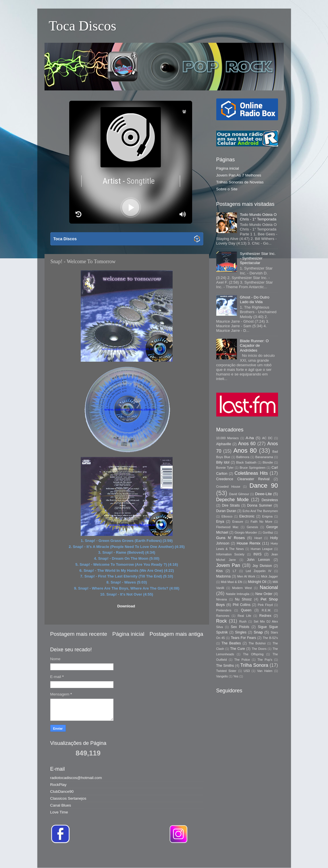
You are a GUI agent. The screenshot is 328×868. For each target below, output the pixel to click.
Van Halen (265, 671)
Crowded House (228, 487)
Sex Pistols (240, 627)
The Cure (238, 649)
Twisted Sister (226, 671)
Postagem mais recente (79, 634)
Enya (220, 522)
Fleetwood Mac (227, 527)
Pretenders (224, 610)
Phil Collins (242, 605)
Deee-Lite (264, 494)
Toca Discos (83, 26)
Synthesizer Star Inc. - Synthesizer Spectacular (258, 258)
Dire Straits (231, 505)
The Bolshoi (257, 643)
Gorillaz (268, 532)
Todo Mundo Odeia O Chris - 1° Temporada (258, 217)
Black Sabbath (246, 462)
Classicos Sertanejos (68, 798)
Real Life (244, 616)
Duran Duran (226, 511)
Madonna (224, 576)
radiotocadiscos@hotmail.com (76, 778)
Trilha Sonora (254, 665)
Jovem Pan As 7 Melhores (239, 175)
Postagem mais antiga (176, 634)
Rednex (265, 616)
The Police (242, 660)
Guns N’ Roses (231, 538)
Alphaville (224, 444)
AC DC (267, 438)
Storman (204, 856)
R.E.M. (266, 610)
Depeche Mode (233, 499)
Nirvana (222, 599)
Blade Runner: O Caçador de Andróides (254, 345)
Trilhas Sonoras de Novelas (240, 182)
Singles (241, 632)
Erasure (238, 522)
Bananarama (264, 457)
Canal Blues (61, 805)
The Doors (259, 649)
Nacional (269, 587)
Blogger (245, 856)
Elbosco (227, 516)
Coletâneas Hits (251, 473)
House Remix (249, 543)
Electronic (247, 516)
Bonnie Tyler (225, 468)
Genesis (252, 527)
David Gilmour (239, 494)
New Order (264, 594)
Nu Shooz (243, 599)
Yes (236, 676)
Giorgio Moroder (246, 532)
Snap (258, 632)
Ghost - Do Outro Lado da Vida (255, 300)
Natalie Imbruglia (238, 594)
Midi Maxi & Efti (232, 582)
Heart (258, 538)
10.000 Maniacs (228, 438)
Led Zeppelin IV (258, 571)
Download (126, 606)
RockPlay (58, 785)
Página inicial (128, 634)
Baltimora (243, 457)
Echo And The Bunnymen (260, 511)
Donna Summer (259, 505)
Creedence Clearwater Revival (243, 479)
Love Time (59, 812)
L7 (235, 571)
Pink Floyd (265, 605)
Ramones (223, 616)
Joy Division (262, 566)
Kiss (220, 571)
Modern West (242, 588)
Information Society (230, 554)
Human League (262, 549)
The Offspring (253, 654)
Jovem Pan (228, 565)
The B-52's (270, 638)
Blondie (268, 462)
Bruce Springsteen (252, 468)
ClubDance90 (62, 792)
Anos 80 (245, 451)
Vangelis (222, 676)
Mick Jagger (270, 576)
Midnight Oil (257, 582)
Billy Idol (223, 462)
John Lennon (258, 560)
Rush (243, 621)
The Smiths (225, 666)
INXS (257, 554)
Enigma (267, 516)
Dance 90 (264, 486)
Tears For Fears (243, 638)
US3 (247, 671)
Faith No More (262, 522)
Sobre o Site (227, 189)
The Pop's (265, 660)
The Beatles (231, 643)
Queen (246, 610)
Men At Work (246, 576)
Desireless (270, 500)
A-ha (250, 438)
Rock (222, 621)
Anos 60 (247, 443)
